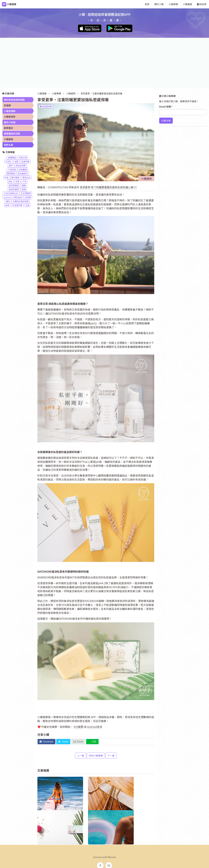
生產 (27, 205)
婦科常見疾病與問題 (14, 100)
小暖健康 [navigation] (70, 845)
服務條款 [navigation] (111, 845)
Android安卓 (95, 727)
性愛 (17, 181)
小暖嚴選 (187, 4)
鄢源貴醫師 (14, 185)
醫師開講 (11, 173)
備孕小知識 (10, 122)
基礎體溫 (12, 157)
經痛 (24, 189)
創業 (7, 205)
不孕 (24, 181)
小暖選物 (71, 93)
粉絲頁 (202, 4)
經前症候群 (21, 165)
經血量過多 (23, 173)
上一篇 (81, 756)
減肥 (16, 161)
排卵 (10, 181)
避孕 (11, 165)
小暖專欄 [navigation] (173, 4)
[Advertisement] (105, 63)
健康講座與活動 (12, 134)
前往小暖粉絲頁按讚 (175, 185)
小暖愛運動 (10, 111)
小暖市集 (139, 845)
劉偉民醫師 (14, 189)
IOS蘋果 (78, 727)
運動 (24, 185)
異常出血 (26, 177)
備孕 (8, 201)
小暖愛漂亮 (10, 117)
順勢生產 (8, 145)
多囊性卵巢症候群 (21, 201)
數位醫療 (15, 177)
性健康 (7, 105)
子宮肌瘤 (12, 169)
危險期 (28, 197)
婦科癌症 (18, 197)
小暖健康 (42, 93)
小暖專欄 (56, 93)
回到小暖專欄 (96, 756)
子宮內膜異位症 (11, 193)
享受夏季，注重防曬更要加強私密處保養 (101, 93)
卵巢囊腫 (23, 169)
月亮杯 (8, 161)
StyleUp (7, 197)
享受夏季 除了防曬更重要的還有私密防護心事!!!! (108, 187)
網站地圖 (125, 845)
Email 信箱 (166, 107)
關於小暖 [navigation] (159, 4)
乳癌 (6, 177)
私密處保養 (46, 106)
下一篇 (111, 756)
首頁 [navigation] (147, 4)
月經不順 (23, 157)
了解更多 (169, 163)
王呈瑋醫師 (26, 193)
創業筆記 (8, 128)
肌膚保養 (25, 161)
